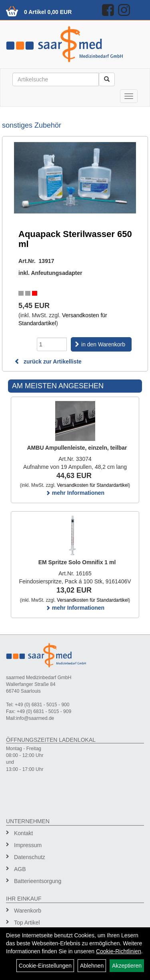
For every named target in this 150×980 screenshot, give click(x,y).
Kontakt (23, 833)
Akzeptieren (127, 966)
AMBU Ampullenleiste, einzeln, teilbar (77, 448)
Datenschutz (30, 857)
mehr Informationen (75, 493)
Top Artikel (27, 923)
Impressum (28, 845)
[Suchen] (107, 79)
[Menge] (52, 344)
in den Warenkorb (103, 344)
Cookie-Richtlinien (119, 951)
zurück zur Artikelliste (48, 362)
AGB (20, 869)
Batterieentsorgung (38, 881)
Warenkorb (28, 911)
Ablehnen (92, 966)
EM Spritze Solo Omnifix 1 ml (77, 562)
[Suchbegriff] (56, 79)
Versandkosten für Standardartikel (93, 485)
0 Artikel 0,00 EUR (48, 12)
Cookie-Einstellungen (45, 966)
